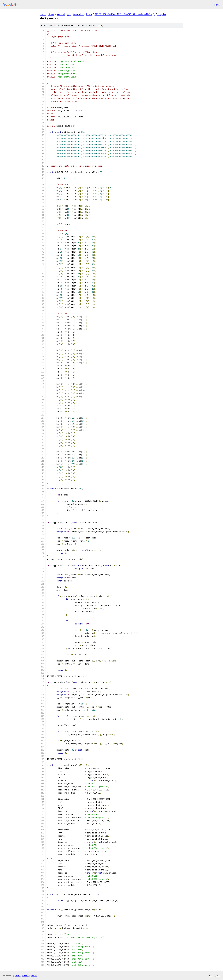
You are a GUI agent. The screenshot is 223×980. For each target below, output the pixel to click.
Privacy (26, 975)
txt (211, 975)
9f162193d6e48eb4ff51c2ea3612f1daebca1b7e (123, 14)
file (100, 25)
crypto (162, 14)
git (69, 14)
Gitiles (18, 975)
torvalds (78, 14)
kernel (61, 14)
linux (43, 14)
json (218, 975)
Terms (34, 975)
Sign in (217, 5)
